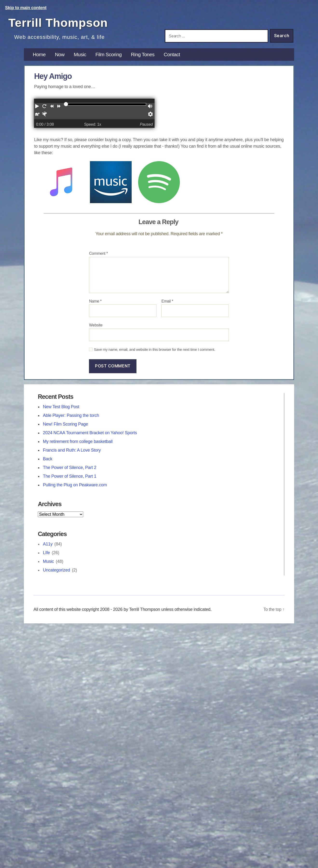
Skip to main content (26, 8)
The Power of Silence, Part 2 (70, 471)
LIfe (46, 556)
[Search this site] (217, 36)
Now (60, 58)
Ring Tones (145, 58)
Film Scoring (110, 58)
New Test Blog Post (61, 410)
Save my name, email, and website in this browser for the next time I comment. (154, 353)
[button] (38, 110)
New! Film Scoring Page (65, 427)
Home (39, 58)
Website (96, 328)
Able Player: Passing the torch (71, 419)
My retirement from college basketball (78, 445)
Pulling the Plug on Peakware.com (75, 488)
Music (81, 58)
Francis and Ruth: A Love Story (72, 454)
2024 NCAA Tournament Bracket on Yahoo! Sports (90, 436)
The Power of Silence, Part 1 (70, 480)
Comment (98, 257)
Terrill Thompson (63, 22)
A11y (48, 547)
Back (48, 462)
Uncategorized (57, 573)
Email (167, 304)
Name (95, 304)
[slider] (66, 107)
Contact (176, 58)
